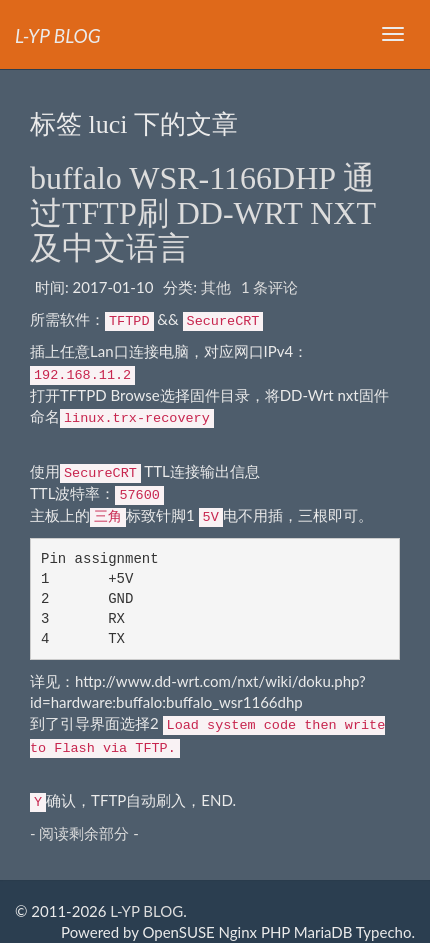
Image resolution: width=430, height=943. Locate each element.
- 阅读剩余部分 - (84, 833)
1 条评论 (270, 287)
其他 (216, 287)
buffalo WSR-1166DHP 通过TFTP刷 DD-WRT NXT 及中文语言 (202, 213)
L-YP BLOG (146, 911)
